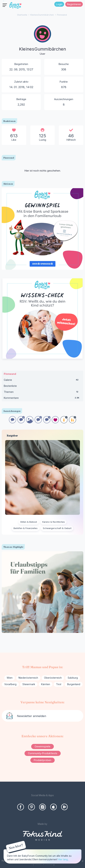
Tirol (59, 684)
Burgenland (74, 684)
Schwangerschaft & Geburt (57, 528)
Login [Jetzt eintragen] (59, 4)
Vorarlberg (10, 684)
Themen (42, 393)
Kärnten (46, 684)
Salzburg (73, 678)
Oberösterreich (53, 678)
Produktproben (42, 760)
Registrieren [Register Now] (74, 4)
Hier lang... (64, 859)
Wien (10, 678)
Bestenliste (10, 386)
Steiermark (29, 684)
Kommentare (42, 399)
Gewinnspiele (42, 746)
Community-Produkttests (43, 753)
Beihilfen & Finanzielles (26, 528)
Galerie (42, 381)
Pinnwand (10, 374)
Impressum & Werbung (43, 864)
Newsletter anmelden (32, 716)
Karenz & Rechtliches (54, 522)
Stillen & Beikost (29, 522)
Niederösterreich (28, 678)
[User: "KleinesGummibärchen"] (42, 41)
